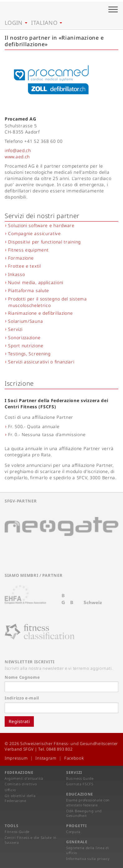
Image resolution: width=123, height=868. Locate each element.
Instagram (46, 758)
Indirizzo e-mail (22, 698)
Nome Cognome (22, 677)
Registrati (19, 721)
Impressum (16, 758)
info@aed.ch (18, 150)
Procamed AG (20, 119)
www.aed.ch (17, 157)
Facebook (74, 758)
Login (16, 23)
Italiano (47, 23)
